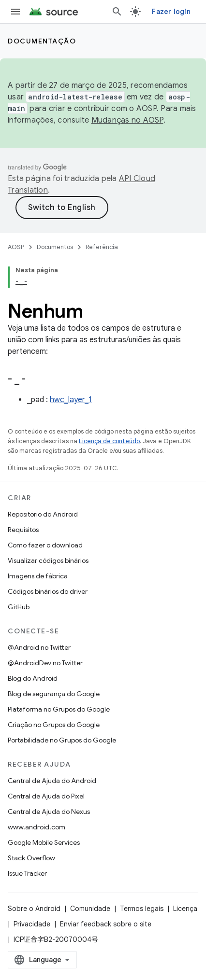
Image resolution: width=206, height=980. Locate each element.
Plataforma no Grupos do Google (59, 709)
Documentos (55, 247)
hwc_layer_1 (71, 400)
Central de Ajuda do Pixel (46, 796)
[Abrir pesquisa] (117, 12)
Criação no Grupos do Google (54, 725)
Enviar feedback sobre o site (106, 924)
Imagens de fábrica (38, 576)
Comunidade (90, 909)
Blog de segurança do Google (54, 694)
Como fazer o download (45, 545)
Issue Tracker (27, 873)
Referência (102, 247)
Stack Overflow (31, 858)
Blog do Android (33, 678)
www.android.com (37, 827)
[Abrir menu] (15, 12)
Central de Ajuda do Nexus (49, 812)
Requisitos (23, 530)
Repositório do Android (43, 514)
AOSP (16, 247)
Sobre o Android (34, 909)
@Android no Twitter (39, 647)
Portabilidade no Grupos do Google (62, 740)
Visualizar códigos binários (48, 560)
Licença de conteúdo (109, 441)
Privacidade (32, 924)
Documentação (42, 41)
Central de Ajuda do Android (52, 781)
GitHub (19, 607)
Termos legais (142, 909)
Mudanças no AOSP (127, 120)
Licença (185, 909)
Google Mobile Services (44, 842)
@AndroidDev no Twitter (45, 663)
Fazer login (171, 12)
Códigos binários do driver (48, 591)
